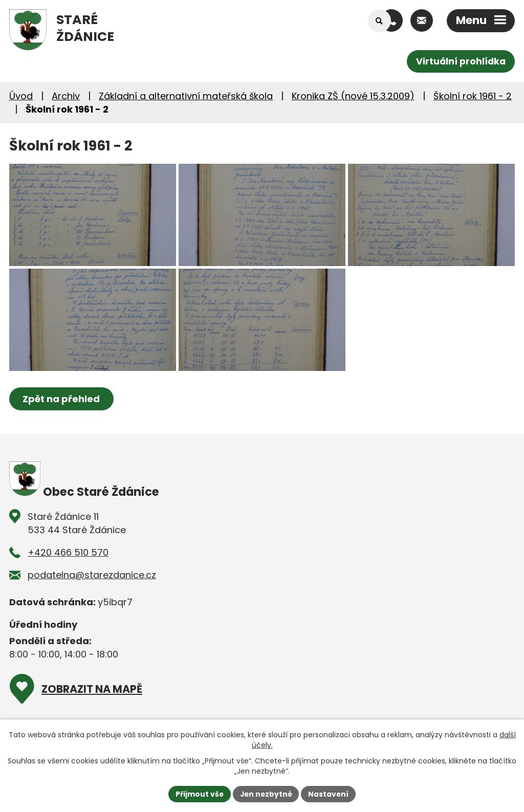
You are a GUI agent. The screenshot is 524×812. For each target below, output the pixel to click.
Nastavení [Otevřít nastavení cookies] (330, 794)
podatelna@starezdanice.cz (92, 595)
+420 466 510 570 (68, 573)
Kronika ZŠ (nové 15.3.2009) (353, 96)
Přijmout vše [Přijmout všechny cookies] (198, 794)
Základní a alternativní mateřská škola (186, 96)
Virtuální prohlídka (460, 61)
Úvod (21, 96)
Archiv (66, 96)
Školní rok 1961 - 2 (473, 96)
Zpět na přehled (62, 419)
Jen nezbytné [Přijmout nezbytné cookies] (266, 794)
